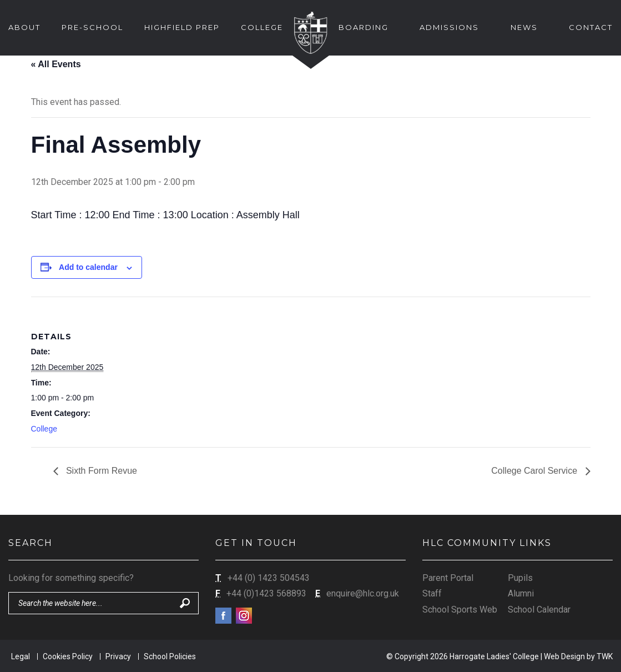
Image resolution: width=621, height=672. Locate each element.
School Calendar (539, 610)
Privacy (118, 656)
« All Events (56, 64)
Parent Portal (448, 578)
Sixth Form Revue (100, 471)
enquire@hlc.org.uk (363, 593)
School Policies (170, 656)
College (44, 429)
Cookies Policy (68, 656)
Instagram (244, 616)
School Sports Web (460, 610)
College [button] (262, 27)
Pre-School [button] (92, 27)
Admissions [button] (449, 27)
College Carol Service (535, 471)
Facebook (223, 616)
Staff (432, 593)
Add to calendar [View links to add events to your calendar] (88, 267)
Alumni (521, 593)
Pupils (520, 578)
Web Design (564, 656)
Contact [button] (591, 27)
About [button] (24, 27)
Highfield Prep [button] (182, 27)
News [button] (524, 27)
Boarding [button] (363, 27)
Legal (21, 656)
